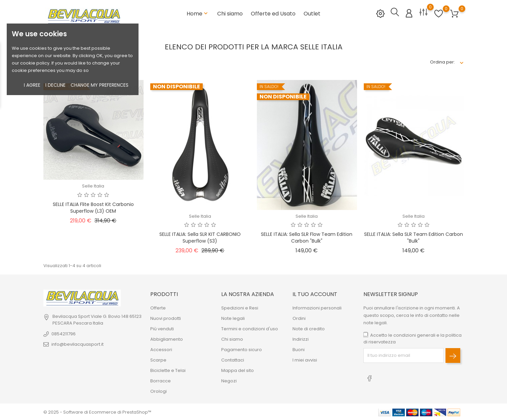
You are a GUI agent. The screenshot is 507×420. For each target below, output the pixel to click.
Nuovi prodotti (166, 318)
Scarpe (158, 359)
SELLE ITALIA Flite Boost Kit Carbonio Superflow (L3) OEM (93, 207)
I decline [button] (55, 85)
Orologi (159, 391)
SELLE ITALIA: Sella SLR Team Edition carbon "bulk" (414, 237)
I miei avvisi (305, 359)
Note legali (233, 318)
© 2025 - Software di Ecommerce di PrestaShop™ (97, 411)
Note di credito (309, 328)
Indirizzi (301, 339)
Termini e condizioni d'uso (250, 328)
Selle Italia (93, 185)
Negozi (229, 380)
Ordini (299, 318)
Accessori (161, 349)
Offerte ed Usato (273, 13)
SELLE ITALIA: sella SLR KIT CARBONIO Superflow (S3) (200, 237)
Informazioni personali (317, 307)
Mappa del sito (238, 370)
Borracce (161, 380)
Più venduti (162, 328)
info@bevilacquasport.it (77, 344)
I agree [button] (32, 85)
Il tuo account (315, 293)
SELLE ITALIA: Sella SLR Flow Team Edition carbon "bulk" (307, 237)
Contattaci (233, 359)
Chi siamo (230, 13)
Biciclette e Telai (168, 370)
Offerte (158, 307)
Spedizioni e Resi (240, 307)
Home (198, 13)
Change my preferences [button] (100, 85)
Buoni (299, 349)
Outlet (312, 13)
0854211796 (64, 333)
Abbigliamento (167, 339)
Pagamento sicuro (242, 349)
